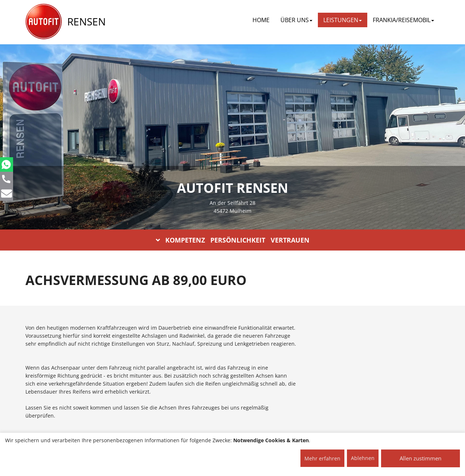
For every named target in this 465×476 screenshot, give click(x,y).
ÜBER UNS (296, 20)
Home (261, 20)
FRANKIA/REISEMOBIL (403, 20)
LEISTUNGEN (343, 20)
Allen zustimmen (420, 458)
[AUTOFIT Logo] (44, 22)
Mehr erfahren (322, 458)
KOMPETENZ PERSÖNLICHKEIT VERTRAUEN (233, 240)
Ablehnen (363, 458)
